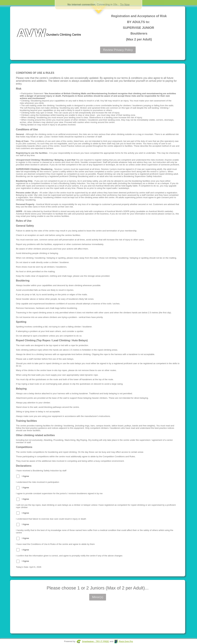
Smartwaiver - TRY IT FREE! (96, 641)
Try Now (125, 5)
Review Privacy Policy (118, 50)
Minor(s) (98, 597)
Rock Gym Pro (126, 641)
